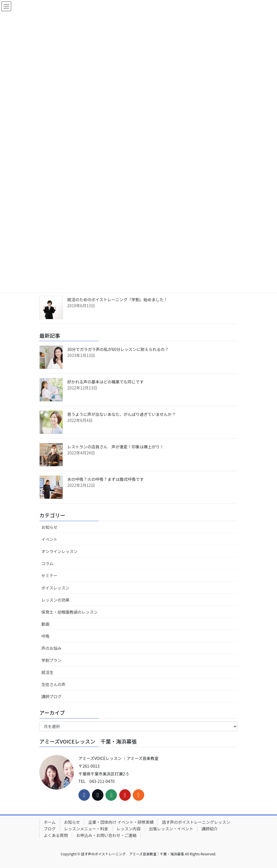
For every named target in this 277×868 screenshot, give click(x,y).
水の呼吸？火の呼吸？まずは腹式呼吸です (105, 479)
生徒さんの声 (53, 684)
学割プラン (51, 660)
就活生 (47, 672)
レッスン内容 (129, 829)
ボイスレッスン (55, 588)
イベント (49, 539)
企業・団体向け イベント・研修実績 (121, 822)
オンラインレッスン (59, 551)
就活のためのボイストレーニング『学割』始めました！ (118, 299)
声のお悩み (51, 648)
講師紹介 (210, 829)
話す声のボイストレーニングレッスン (196, 822)
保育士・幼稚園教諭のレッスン (70, 612)
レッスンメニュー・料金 (86, 829)
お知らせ (49, 527)
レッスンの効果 (55, 600)
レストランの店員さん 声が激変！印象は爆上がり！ (116, 447)
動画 (45, 624)
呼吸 (45, 636)
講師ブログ (51, 696)
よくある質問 (56, 835)
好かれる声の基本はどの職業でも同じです (105, 382)
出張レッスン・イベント (171, 829)
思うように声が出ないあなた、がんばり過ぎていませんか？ (122, 414)
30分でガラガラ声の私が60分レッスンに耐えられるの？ (118, 349)
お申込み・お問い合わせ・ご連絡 (106, 835)
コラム (47, 563)
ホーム (50, 822)
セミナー (49, 575)
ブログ (50, 829)
